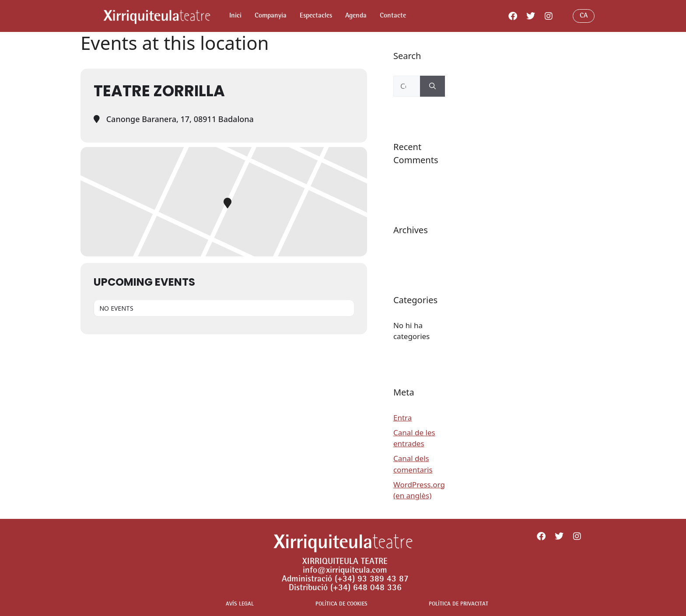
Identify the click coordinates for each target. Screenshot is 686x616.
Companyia (271, 16)
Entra (402, 418)
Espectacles (316, 16)
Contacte (393, 16)
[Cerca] (432, 86)
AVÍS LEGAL (240, 604)
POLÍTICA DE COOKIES (341, 604)
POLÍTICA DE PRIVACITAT (458, 604)
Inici (235, 16)
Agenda (356, 16)
